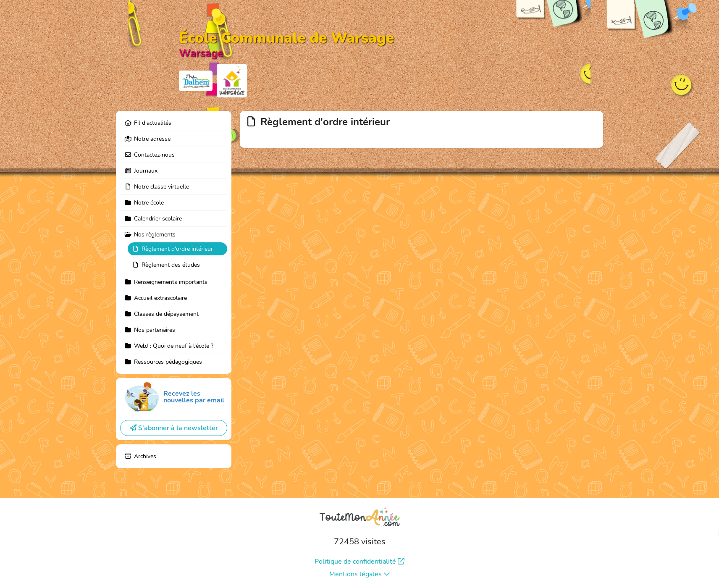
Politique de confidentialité (359, 562)
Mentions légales (360, 574)
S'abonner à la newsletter (174, 428)
